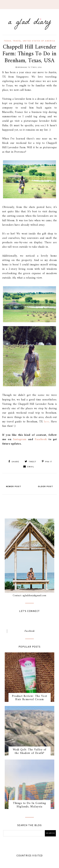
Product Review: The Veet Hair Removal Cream (30, 698)
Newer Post (14, 487)
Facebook (41, 439)
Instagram (20, 439)
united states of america (39, 41)
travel (17, 41)
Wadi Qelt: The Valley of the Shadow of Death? (30, 751)
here (47, 422)
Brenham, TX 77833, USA (30, 67)
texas (8, 41)
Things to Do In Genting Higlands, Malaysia (29, 805)
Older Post (45, 487)
